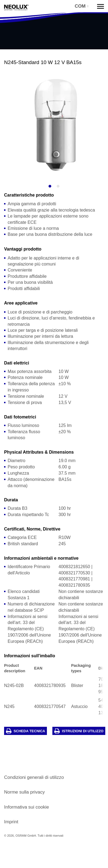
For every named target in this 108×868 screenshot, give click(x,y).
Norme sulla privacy (24, 792)
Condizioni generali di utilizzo (34, 777)
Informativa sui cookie (26, 807)
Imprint (11, 822)
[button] (81, 6)
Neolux (16, 8)
